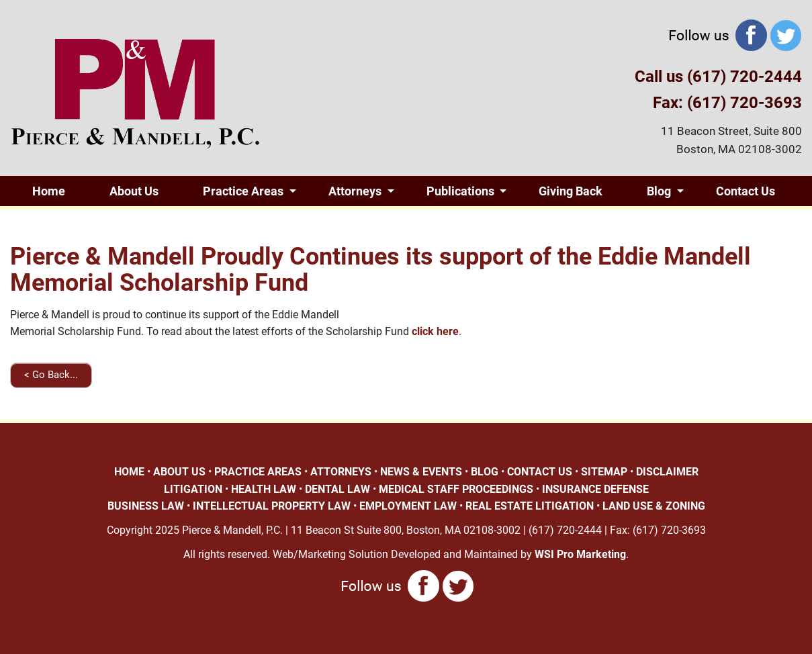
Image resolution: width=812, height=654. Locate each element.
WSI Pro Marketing (580, 554)
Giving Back (571, 191)
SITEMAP (604, 472)
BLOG (485, 472)
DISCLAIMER (667, 472)
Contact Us (746, 191)
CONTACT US (540, 472)
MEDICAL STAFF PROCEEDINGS (456, 489)
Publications (460, 191)
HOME (129, 472)
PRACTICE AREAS (258, 472)
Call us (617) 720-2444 (718, 77)
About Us (134, 191)
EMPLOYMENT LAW (408, 506)
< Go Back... (51, 375)
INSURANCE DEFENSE (595, 489)
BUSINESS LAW (146, 506)
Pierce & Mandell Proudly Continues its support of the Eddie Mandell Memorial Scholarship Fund (380, 270)
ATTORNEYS (341, 472)
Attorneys (355, 191)
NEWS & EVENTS (421, 472)
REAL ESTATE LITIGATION (530, 506)
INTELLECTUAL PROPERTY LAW (272, 506)
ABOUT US (179, 472)
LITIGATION (193, 489)
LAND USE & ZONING (654, 506)
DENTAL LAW (337, 489)
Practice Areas (243, 191)
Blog (659, 191)
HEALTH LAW (264, 489)
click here (435, 331)
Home (49, 191)
